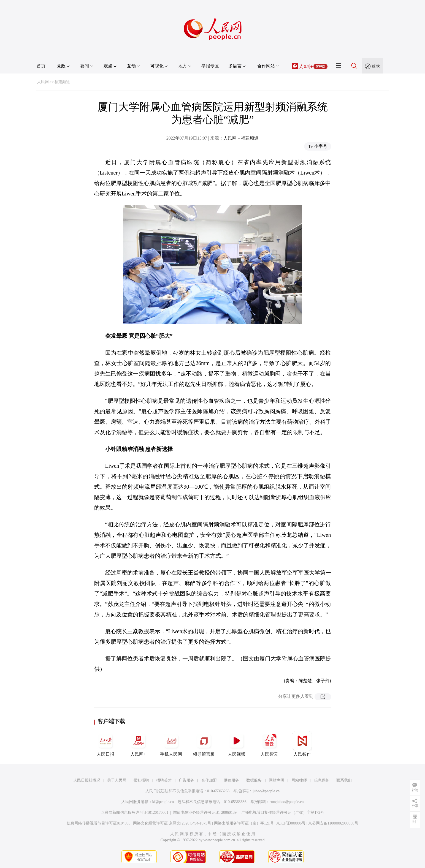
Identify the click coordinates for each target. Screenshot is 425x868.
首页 (41, 66)
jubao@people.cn (266, 791)
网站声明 (277, 780)
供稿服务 (231, 780)
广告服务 (186, 780)
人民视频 (237, 744)
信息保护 (322, 780)
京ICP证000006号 (291, 823)
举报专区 (210, 66)
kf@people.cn (163, 802)
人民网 (43, 82)
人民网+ (138, 744)
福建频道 (62, 82)
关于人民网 (117, 780)
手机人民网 (171, 744)
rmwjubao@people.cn (287, 802)
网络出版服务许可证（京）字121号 (244, 823)
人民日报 (105, 744)
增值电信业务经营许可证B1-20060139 (205, 813)
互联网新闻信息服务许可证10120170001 (135, 813)
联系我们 (344, 780)
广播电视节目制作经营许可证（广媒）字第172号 (283, 813)
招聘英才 (164, 780)
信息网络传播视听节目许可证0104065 (98, 823)
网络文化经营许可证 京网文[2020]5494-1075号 (172, 823)
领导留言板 (204, 744)
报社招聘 (141, 780)
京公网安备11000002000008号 (333, 823)
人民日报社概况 (87, 780)
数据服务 (254, 780)
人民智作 (302, 744)
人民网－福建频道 (241, 138)
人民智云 (269, 744)
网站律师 (299, 780)
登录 (376, 66)
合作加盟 (209, 780)
